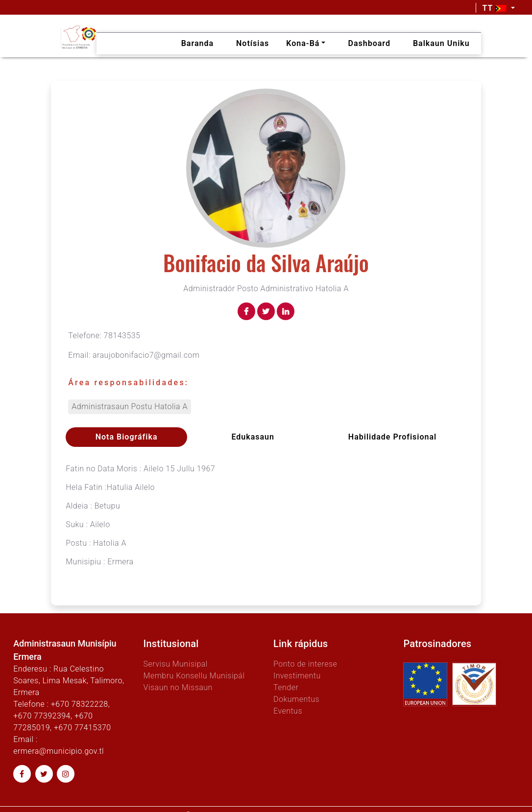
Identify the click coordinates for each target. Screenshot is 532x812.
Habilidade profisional (392, 437)
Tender (286, 687)
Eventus (288, 711)
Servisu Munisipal (176, 664)
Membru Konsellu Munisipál (194, 676)
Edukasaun (253, 437)
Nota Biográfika (127, 437)
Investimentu (297, 676)
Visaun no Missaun (178, 687)
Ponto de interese (305, 664)
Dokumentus (296, 699)
